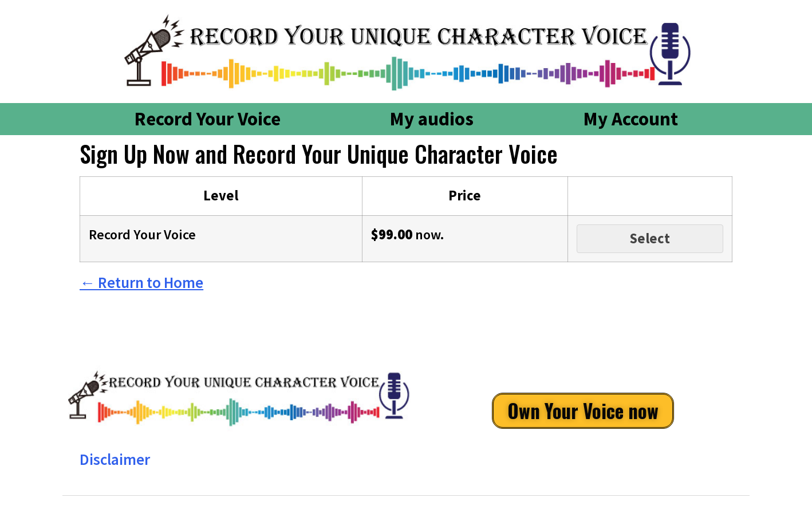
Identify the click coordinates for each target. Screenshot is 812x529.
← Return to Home (141, 282)
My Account (630, 119)
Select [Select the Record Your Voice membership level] (650, 238)
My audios (431, 119)
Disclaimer (115, 459)
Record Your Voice (207, 119)
